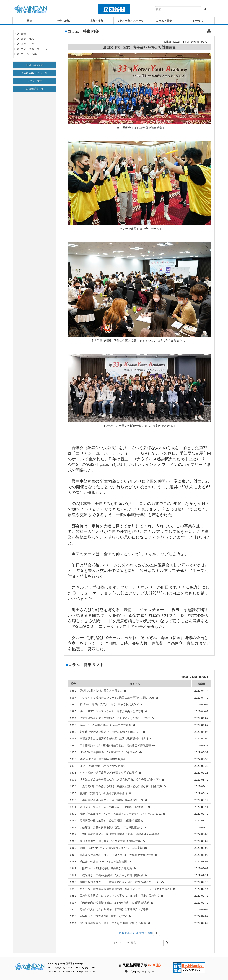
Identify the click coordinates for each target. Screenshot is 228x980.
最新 (29, 21)
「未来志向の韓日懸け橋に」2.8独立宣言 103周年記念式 (116, 902)
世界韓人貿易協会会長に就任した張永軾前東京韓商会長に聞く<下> (122, 779)
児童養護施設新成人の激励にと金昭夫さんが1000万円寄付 (117, 718)
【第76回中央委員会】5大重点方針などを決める (111, 752)
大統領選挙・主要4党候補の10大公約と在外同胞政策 (113, 875)
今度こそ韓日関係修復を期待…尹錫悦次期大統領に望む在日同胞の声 (123, 786)
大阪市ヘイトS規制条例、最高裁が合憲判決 (108, 868)
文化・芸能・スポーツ (130, 21)
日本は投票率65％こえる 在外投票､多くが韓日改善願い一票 (119, 855)
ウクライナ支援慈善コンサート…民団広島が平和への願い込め (119, 697)
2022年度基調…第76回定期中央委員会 (103, 759)
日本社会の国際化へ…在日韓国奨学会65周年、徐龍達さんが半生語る (121, 834)
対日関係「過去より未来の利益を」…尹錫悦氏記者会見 (115, 807)
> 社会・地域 (24, 39)
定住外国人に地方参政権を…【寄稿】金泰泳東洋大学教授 (114, 909)
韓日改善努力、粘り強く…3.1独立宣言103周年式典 (112, 841)
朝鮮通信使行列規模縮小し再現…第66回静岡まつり (112, 732)
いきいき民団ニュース (35, 73)
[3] (127, 933)
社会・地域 (63, 21)
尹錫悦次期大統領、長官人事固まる (103, 691)
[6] (136, 933)
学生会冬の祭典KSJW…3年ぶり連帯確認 (105, 861)
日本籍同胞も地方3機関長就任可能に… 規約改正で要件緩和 (117, 745)
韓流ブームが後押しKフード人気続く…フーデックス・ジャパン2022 (123, 814)
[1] (121, 933)
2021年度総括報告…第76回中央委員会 (103, 766)
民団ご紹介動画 (35, 65)
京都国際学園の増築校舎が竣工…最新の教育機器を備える (116, 738)
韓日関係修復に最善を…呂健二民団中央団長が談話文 (111, 820)
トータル (198, 21)
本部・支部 (97, 21)
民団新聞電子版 (35, 89)
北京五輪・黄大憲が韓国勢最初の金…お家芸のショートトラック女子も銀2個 (127, 889)
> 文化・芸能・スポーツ (31, 49)
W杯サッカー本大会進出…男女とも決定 (105, 916)
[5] (133, 933)
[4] (130, 933)
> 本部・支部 (24, 44)
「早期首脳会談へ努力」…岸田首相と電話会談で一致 (113, 800)
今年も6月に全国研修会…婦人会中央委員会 (107, 725)
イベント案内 (35, 81)
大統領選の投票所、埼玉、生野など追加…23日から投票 (115, 923)
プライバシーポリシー (142, 971)
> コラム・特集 (26, 54)
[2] (124, 933)
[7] (139, 933)
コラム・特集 (164, 21)
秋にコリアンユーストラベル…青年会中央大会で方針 (113, 711)
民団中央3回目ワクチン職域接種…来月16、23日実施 (113, 848)
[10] (149, 933)
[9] (145, 933)
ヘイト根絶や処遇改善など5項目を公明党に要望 (110, 773)
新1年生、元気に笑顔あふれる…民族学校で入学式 (111, 704)
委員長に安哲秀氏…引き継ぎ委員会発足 (105, 793)
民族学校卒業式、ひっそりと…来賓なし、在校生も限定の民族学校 (121, 896)
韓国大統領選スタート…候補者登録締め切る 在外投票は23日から (122, 882)
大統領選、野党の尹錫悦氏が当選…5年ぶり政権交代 (113, 827)
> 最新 (20, 34)
